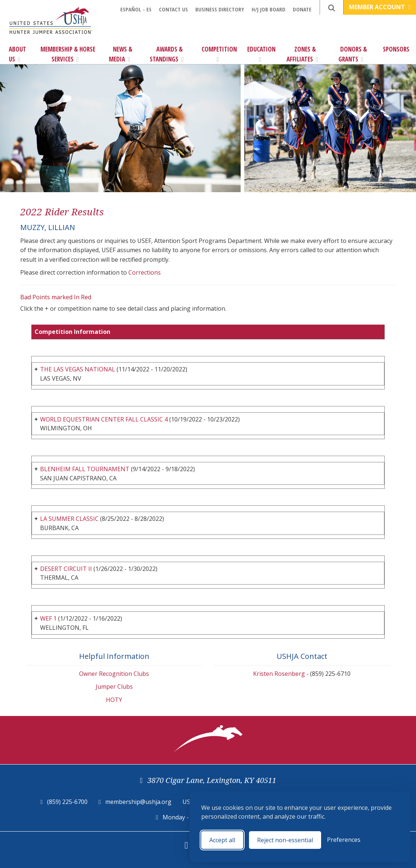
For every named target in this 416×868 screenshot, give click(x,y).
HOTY (114, 700)
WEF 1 (48, 618)
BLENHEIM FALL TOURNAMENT (85, 469)
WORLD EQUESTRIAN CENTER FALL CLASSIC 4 (104, 419)
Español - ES (136, 9)
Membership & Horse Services (68, 54)
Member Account (380, 7)
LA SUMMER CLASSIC (69, 519)
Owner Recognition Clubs (114, 674)
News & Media (121, 54)
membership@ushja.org (138, 802)
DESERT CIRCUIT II (66, 569)
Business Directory (220, 9)
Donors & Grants (353, 54)
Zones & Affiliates (302, 54)
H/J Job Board (269, 9)
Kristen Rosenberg (279, 674)
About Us (17, 54)
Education (261, 54)
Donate (302, 9)
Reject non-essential (285, 840)
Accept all (222, 840)
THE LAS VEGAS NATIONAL (78, 369)
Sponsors (396, 49)
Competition (219, 54)
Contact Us (173, 9)
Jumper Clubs (114, 687)
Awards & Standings (167, 54)
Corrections (145, 272)
